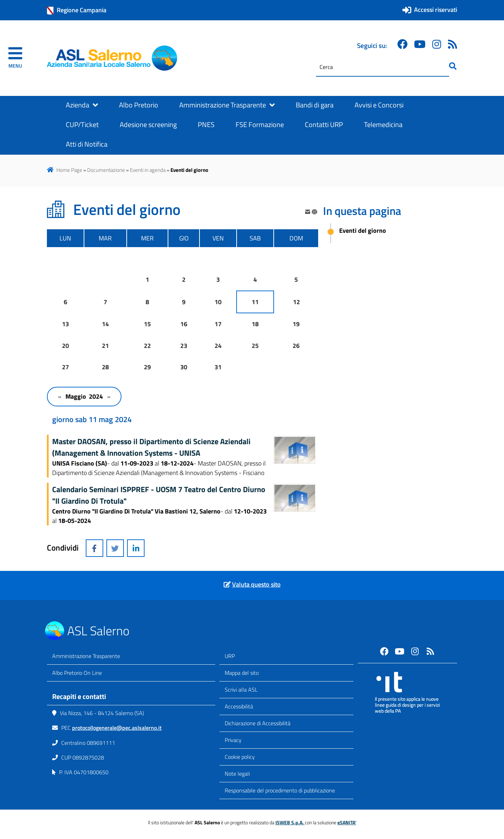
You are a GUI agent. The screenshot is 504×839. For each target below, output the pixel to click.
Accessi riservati (436, 10)
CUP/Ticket (82, 125)
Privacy (233, 740)
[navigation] (15, 58)
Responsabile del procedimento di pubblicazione (280, 790)
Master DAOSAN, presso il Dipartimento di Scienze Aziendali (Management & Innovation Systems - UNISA (151, 447)
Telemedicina (383, 125)
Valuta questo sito (256, 584)
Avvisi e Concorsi (379, 105)
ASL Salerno (98, 631)
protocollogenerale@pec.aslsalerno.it (117, 728)
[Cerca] (383, 67)
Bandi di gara (315, 105)
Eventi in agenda (148, 170)
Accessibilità (239, 706)
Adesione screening (148, 125)
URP (230, 656)
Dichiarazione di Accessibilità (258, 723)
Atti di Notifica (87, 144)
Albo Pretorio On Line (77, 673)
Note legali (237, 774)
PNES (206, 125)
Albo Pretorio (139, 105)
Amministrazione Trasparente (227, 105)
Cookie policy (240, 757)
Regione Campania (77, 10)
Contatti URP (324, 125)
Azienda (82, 105)
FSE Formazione (260, 125)
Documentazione (106, 170)
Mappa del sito (242, 673)
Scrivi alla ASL (241, 690)
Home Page (69, 170)
